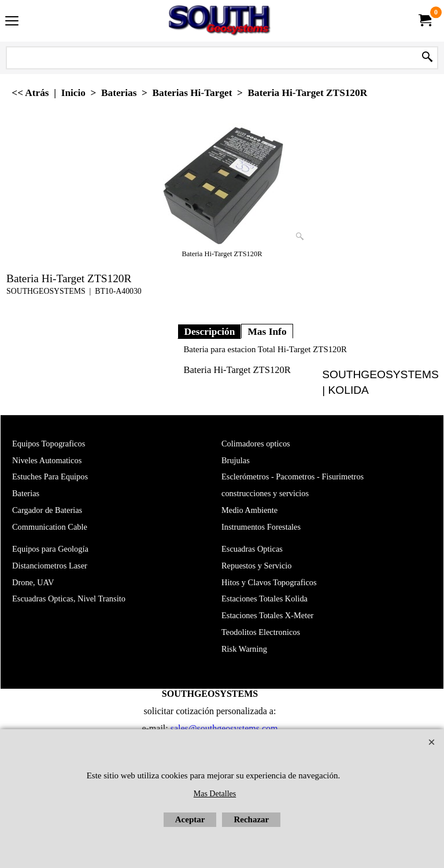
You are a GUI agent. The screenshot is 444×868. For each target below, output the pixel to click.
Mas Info (267, 331)
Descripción (209, 331)
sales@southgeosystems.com (224, 728)
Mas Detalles (215, 794)
